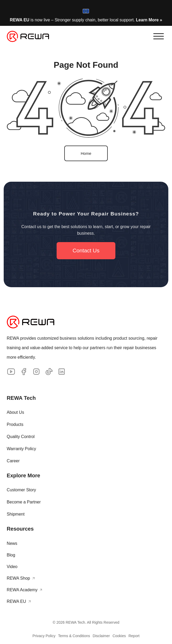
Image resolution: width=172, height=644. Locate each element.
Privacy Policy (44, 636)
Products (15, 424)
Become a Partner (24, 502)
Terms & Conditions (74, 636)
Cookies (119, 636)
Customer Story (21, 490)
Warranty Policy (21, 449)
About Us (16, 412)
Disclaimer (101, 636)
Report (134, 636)
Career (13, 461)
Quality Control (21, 437)
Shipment (16, 514)
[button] (159, 36)
